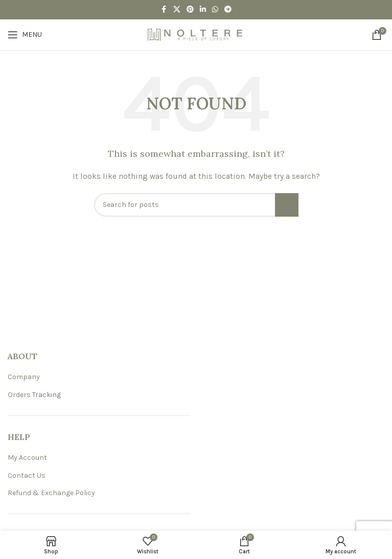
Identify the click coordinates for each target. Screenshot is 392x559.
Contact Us (27, 475)
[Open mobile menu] (25, 35)
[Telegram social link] (228, 10)
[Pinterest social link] (190, 10)
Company (24, 377)
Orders (19, 395)
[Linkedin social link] (203, 10)
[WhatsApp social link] (215, 10)
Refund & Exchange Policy (51, 493)
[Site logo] (196, 34)
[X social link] (177, 10)
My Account (27, 458)
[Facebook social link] (164, 10)
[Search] (196, 205)
